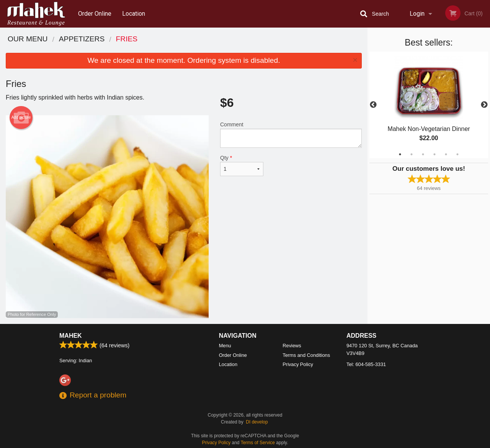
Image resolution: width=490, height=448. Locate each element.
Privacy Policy (298, 364)
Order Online (95, 14)
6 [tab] (457, 154)
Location (134, 14)
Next (484, 105)
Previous (373, 105)
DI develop (257, 422)
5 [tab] (446, 154)
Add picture (21, 118)
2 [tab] (412, 154)
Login (417, 14)
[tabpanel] (429, 105)
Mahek (71, 336)
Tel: (366, 364)
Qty (242, 165)
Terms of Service (258, 443)
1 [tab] (400, 154)
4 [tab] (434, 154)
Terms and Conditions (306, 355)
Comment (291, 135)
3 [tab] (423, 154)
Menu (225, 346)
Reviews (292, 346)
